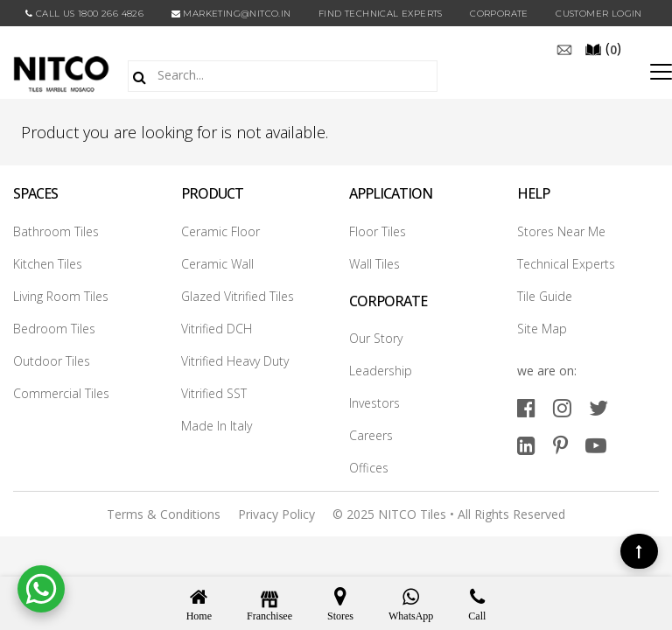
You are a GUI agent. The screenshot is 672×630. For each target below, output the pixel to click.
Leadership (381, 371)
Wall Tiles (374, 264)
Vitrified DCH (217, 329)
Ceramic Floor (220, 231)
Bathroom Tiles (56, 231)
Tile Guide (545, 296)
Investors (374, 403)
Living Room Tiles (61, 296)
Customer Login (599, 14)
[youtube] (596, 445)
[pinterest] (560, 445)
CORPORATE (499, 14)
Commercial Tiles (61, 393)
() (603, 48)
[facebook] (526, 407)
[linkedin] (526, 445)
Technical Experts (566, 264)
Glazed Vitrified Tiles (238, 296)
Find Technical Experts (381, 14)
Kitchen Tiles (48, 264)
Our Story (376, 338)
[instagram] (562, 407)
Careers (371, 435)
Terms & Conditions (164, 514)
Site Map (542, 329)
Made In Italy (217, 426)
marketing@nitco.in (231, 14)
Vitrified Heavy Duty (235, 361)
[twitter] (598, 407)
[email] (564, 48)
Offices (369, 468)
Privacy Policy (276, 514)
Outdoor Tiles (52, 361)
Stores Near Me (561, 231)
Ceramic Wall (217, 264)
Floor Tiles (378, 231)
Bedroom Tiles (54, 329)
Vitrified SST (214, 393)
